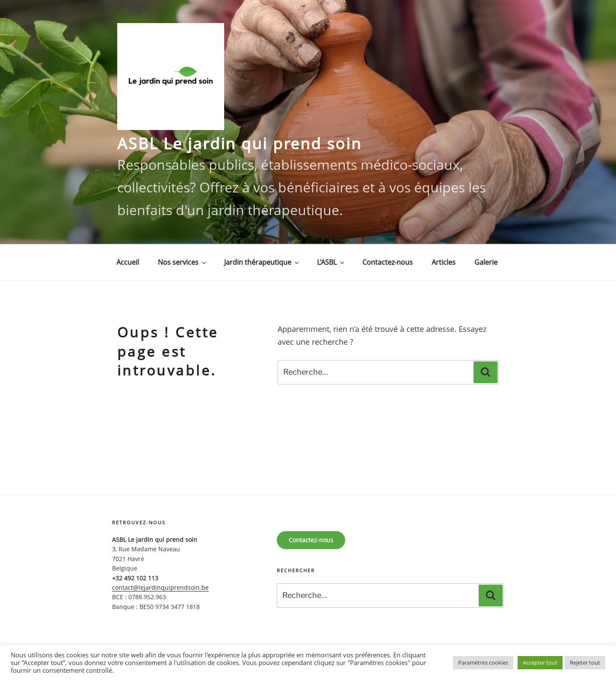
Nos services (183, 262)
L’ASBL (331, 262)
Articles (444, 262)
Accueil (128, 262)
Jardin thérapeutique (262, 262)
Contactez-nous (388, 262)
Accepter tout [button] (540, 662)
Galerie (486, 262)
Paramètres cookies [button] (483, 662)
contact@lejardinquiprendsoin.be (160, 587)
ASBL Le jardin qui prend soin (240, 143)
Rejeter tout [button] (585, 662)
